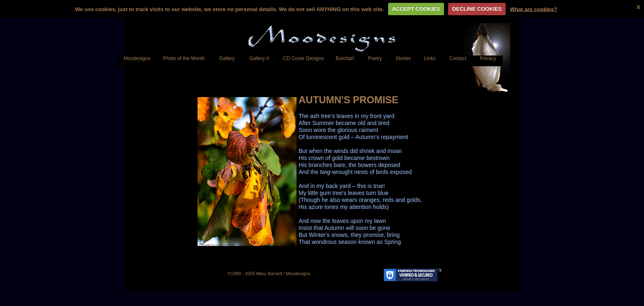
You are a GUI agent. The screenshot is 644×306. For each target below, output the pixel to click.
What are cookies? (534, 9)
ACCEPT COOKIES (416, 9)
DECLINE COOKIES (477, 9)
